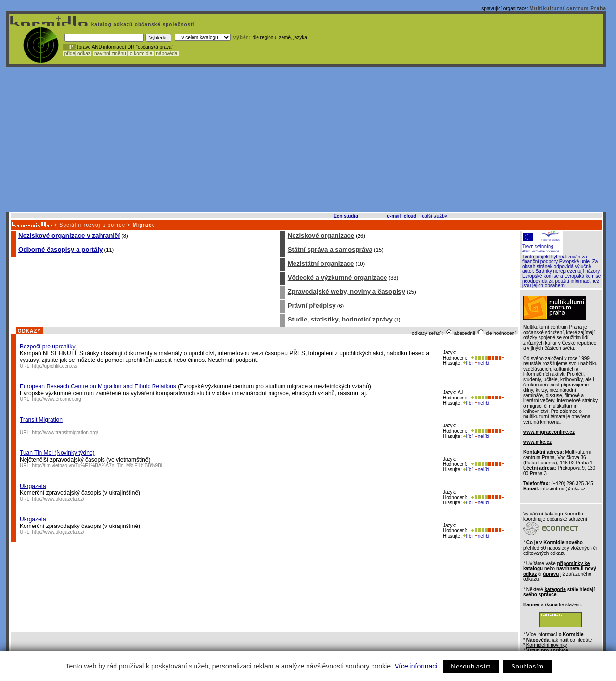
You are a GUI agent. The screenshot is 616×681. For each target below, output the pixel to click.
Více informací (416, 666)
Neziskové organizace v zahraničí (69, 236)
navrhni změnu (110, 54)
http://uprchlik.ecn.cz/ (55, 366)
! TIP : (69, 47)
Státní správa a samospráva (330, 250)
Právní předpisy (312, 305)
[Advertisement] (306, 140)
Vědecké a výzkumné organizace (338, 277)
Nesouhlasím (471, 666)
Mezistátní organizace (321, 263)
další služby (435, 216)
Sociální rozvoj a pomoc (92, 225)
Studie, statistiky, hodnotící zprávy (340, 319)
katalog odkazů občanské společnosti (142, 24)
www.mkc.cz (537, 442)
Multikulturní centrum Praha (568, 8)
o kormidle (141, 54)
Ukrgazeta (33, 486)
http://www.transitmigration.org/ (65, 432)
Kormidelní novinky (547, 645)
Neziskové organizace (321, 236)
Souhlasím (527, 666)
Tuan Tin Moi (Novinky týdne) (57, 453)
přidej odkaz (77, 54)
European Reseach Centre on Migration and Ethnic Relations (99, 386)
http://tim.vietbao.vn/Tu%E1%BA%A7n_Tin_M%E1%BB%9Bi (97, 466)
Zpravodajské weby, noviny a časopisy (346, 291)
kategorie (555, 589)
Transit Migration (41, 420)
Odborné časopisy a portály (61, 250)
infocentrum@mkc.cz (563, 489)
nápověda (167, 54)
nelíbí (482, 363)
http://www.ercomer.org (57, 399)
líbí (468, 363)
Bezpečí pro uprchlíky (47, 347)
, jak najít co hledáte (559, 640)
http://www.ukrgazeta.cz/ (58, 499)
